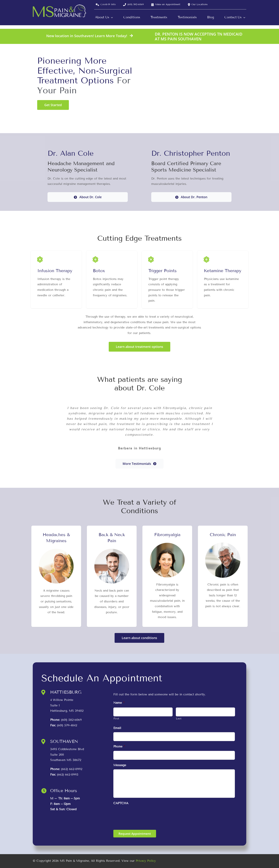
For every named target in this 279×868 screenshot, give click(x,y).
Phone (119, 747)
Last (179, 719)
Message (120, 765)
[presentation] (140, 814)
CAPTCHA (121, 803)
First (116, 719)
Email (117, 728)
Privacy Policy (146, 861)
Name (119, 703)
